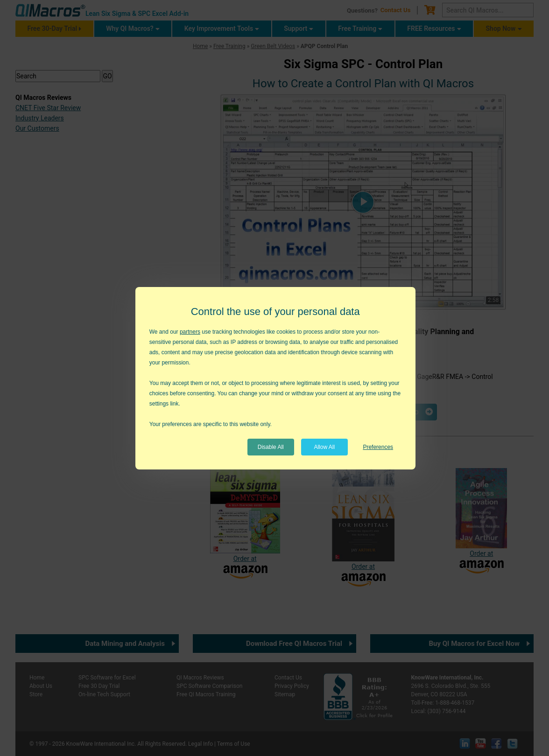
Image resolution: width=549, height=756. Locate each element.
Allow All (324, 447)
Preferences (378, 447)
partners (190, 332)
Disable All (271, 447)
